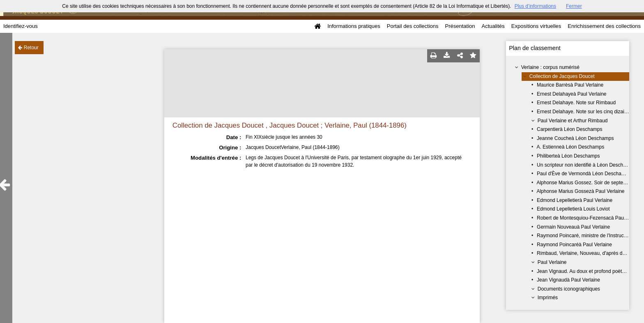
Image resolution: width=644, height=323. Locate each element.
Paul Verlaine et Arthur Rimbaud (573, 121)
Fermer (574, 6)
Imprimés (548, 298)
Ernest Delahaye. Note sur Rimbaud (576, 103)
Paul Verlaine (552, 262)
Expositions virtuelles (536, 26)
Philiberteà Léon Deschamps (568, 156)
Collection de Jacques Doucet (562, 76)
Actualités (493, 26)
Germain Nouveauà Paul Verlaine (573, 227)
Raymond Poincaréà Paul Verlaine (574, 245)
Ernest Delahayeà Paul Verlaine (572, 94)
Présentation (460, 26)
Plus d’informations (535, 6)
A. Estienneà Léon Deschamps (570, 147)
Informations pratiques (354, 26)
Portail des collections (413, 26)
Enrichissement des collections (604, 26)
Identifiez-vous (21, 26)
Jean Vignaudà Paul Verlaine (568, 280)
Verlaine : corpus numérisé (550, 67)
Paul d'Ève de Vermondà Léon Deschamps (584, 174)
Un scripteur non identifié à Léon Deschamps (586, 165)
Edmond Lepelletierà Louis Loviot (573, 209)
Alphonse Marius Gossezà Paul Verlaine (580, 191)
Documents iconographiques (569, 289)
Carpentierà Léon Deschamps (569, 129)
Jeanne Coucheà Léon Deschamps (575, 138)
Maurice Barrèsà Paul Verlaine (570, 85)
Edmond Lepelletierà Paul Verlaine (575, 200)
